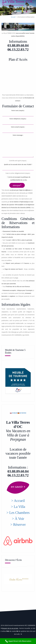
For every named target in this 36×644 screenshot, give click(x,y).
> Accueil (18, 501)
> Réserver (18, 524)
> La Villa (18, 507)
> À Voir (18, 519)
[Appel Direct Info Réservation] (18, 641)
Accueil (13, 17)
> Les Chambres (18, 513)
